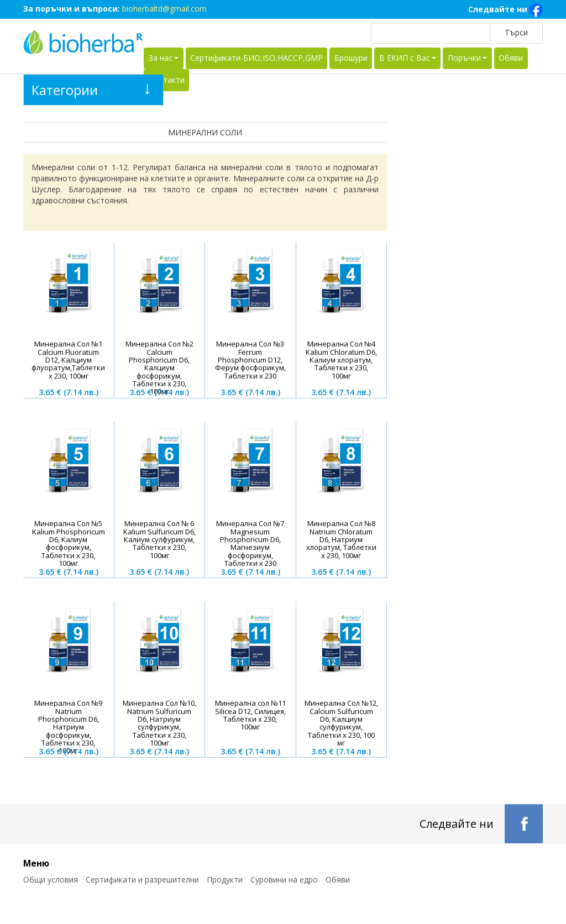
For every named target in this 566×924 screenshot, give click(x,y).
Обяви (511, 58)
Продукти (225, 880)
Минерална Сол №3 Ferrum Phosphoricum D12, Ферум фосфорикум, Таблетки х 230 (250, 359)
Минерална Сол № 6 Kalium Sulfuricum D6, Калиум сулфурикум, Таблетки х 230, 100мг (159, 539)
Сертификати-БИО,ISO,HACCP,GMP (256, 58)
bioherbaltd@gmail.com (164, 9)
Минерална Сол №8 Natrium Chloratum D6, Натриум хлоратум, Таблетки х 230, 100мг (341, 539)
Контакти (167, 80)
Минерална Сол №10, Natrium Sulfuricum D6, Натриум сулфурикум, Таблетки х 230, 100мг (159, 723)
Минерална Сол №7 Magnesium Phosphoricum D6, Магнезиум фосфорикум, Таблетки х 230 (250, 543)
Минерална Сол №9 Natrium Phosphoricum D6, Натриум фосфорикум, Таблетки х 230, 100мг (68, 727)
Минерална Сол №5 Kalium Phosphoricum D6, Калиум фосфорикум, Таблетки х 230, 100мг (69, 543)
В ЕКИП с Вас (405, 58)
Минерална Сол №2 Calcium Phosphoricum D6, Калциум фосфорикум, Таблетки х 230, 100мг (159, 368)
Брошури (351, 58)
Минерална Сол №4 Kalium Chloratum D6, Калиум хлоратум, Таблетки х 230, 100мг (341, 359)
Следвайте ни (505, 10)
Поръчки (464, 58)
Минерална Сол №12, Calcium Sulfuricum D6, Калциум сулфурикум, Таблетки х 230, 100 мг (341, 723)
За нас (161, 58)
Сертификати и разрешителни (142, 880)
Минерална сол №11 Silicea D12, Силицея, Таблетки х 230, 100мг (250, 715)
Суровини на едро (284, 880)
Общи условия (51, 880)
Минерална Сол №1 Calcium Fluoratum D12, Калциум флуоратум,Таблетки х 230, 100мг (68, 359)
